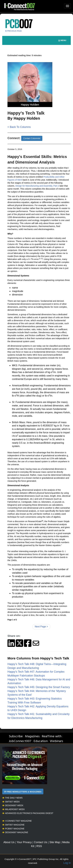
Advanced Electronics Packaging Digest (28, 813)
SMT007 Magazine (13, 825)
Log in (67, 863)
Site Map (55, 842)
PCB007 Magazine (13, 829)
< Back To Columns (19, 127)
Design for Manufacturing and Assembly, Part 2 (37, 186)
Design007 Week (13, 805)
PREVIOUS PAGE (13, 31)
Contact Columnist (32, 138)
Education (41, 741)
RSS (39, 846)
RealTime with (52, 736)
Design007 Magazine (15, 832)
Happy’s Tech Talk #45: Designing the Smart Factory (39, 687)
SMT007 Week (11, 802)
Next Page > (41, 627)
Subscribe (16, 736)
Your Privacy (24, 842)
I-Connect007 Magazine (17, 821)
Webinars (56, 741)
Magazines (32, 736)
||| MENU (62, 40)
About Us (9, 842)
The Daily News (12, 798)
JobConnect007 (20, 741)
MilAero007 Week (14, 809)
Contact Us (40, 842)
